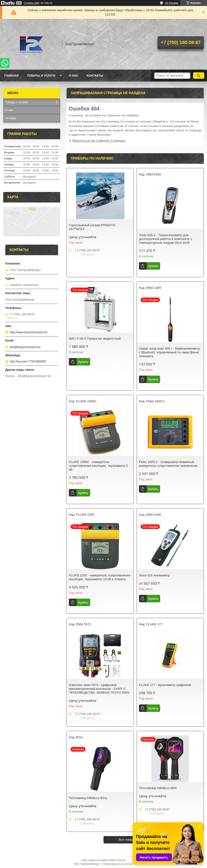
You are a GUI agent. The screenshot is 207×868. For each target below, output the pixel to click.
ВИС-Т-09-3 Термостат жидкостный (95, 338)
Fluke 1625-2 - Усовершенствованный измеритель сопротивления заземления (168, 464)
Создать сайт (32, 3)
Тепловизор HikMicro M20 (158, 788)
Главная (11, 76)
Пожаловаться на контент (118, 864)
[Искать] (199, 76)
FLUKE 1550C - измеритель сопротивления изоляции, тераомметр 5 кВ (98, 466)
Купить (153, 266)
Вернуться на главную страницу (99, 141)
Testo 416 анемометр (154, 575)
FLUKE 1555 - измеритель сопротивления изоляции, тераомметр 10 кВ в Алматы (99, 577)
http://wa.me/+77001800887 (28, 361)
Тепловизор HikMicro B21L (88, 798)
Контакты (95, 76)
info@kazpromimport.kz (25, 347)
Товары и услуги (41, 76)
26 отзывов (172, 3)
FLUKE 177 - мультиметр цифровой (165, 685)
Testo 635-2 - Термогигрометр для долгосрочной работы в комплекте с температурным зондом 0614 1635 (165, 239)
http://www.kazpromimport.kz (29, 332)
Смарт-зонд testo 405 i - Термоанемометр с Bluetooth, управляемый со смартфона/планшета (170, 352)
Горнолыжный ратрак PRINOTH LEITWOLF (92, 227)
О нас (73, 76)
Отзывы (11, 118)
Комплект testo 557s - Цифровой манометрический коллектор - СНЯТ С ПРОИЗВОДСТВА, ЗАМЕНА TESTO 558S (99, 689)
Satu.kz (121, 860)
